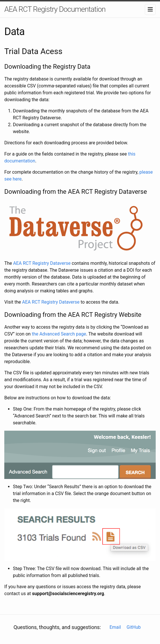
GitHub (134, 627)
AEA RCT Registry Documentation (55, 9)
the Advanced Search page (59, 334)
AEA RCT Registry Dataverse (42, 263)
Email (115, 627)
